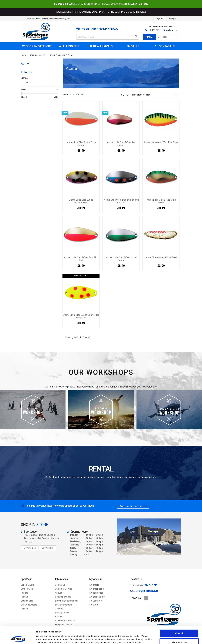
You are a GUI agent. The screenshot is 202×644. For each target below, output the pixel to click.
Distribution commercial (66, 601)
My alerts (94, 605)
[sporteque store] (149, 537)
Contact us (60, 585)
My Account (96, 579)
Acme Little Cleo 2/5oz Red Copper (121, 144)
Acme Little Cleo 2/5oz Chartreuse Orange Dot (81, 316)
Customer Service (64, 589)
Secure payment (63, 597)
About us (59, 593)
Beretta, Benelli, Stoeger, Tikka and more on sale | (101, 4)
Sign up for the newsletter (133, 506)
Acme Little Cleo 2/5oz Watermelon (81, 201)
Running (25, 609)
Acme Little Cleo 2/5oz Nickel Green (121, 259)
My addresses (96, 593)
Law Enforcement (63, 605)
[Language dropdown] (160, 19)
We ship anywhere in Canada (99, 29)
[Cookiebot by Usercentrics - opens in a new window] (18, 639)
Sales (135, 46)
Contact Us (167, 46)
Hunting (24, 593)
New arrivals (102, 46)
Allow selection (179, 626)
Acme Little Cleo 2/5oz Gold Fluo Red (81, 259)
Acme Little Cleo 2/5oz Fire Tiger (161, 142)
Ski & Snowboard (29, 605)
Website (49, 548)
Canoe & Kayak (28, 585)
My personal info (97, 597)
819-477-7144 (154, 30)
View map (31, 548)
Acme (25, 64)
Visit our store (172, 30)
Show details (144, 639)
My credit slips (97, 589)
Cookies (59, 609)
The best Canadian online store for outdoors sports (48, 19)
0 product (168, 37)
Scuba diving (27, 601)
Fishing (24, 597)
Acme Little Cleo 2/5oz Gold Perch (161, 201)
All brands (71, 46)
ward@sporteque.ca (148, 591)
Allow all (179, 617)
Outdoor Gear (27, 589)
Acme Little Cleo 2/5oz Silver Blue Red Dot (121, 201)
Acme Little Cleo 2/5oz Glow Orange (81, 144)
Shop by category (38, 46)
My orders (94, 585)
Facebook (146, 598)
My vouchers (96, 601)
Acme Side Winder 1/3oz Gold (161, 257)
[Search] (108, 37)
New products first (155, 95)
